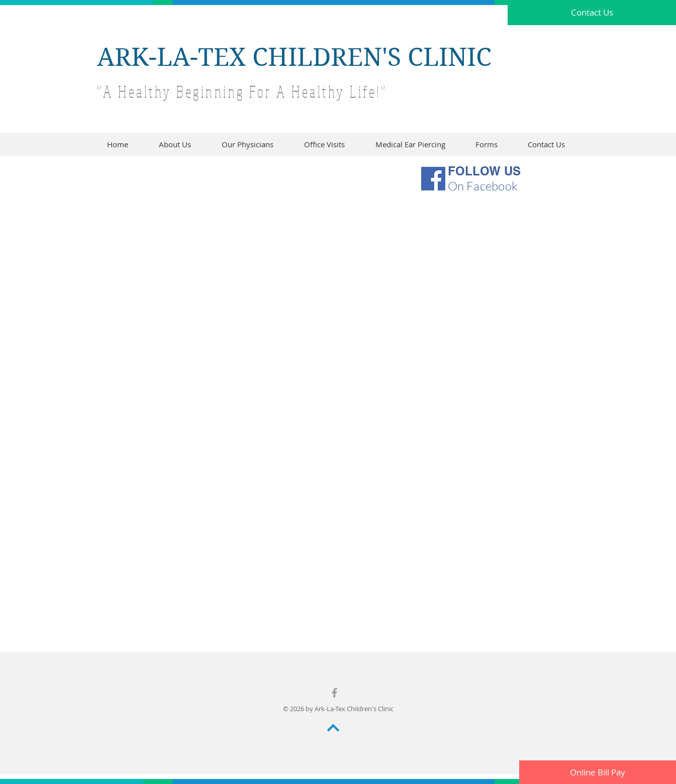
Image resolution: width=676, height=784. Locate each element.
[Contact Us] (592, 13)
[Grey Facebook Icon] (334, 693)
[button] (487, 144)
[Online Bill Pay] (598, 772)
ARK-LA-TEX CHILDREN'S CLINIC (294, 57)
